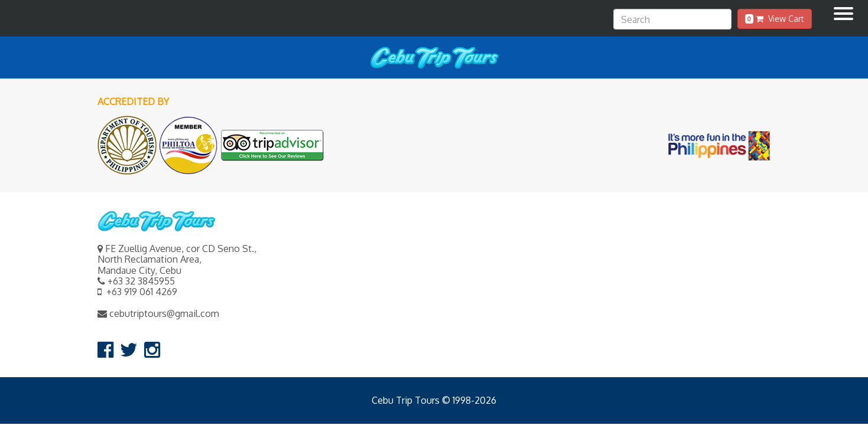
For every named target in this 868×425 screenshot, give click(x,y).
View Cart (775, 19)
